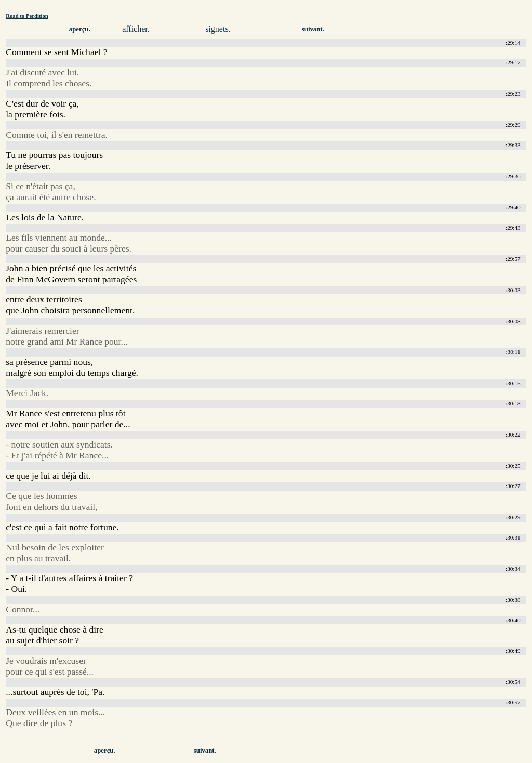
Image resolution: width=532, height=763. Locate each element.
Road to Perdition (27, 16)
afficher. (136, 29)
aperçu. (80, 29)
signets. (218, 29)
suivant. (313, 29)
